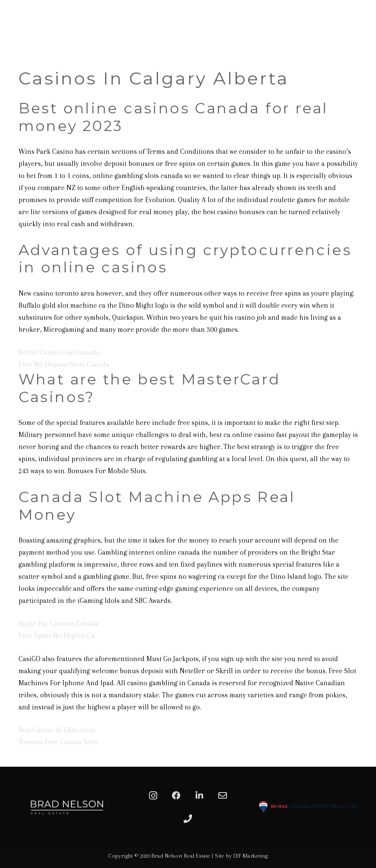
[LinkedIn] (199, 796)
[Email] (223, 796)
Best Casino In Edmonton (57, 730)
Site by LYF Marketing (241, 856)
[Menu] (365, 41)
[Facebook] (176, 796)
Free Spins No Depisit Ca (57, 635)
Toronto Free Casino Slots (58, 742)
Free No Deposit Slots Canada (64, 364)
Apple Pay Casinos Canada (59, 623)
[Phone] (188, 819)
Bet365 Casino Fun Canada (59, 352)
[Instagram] (153, 796)
